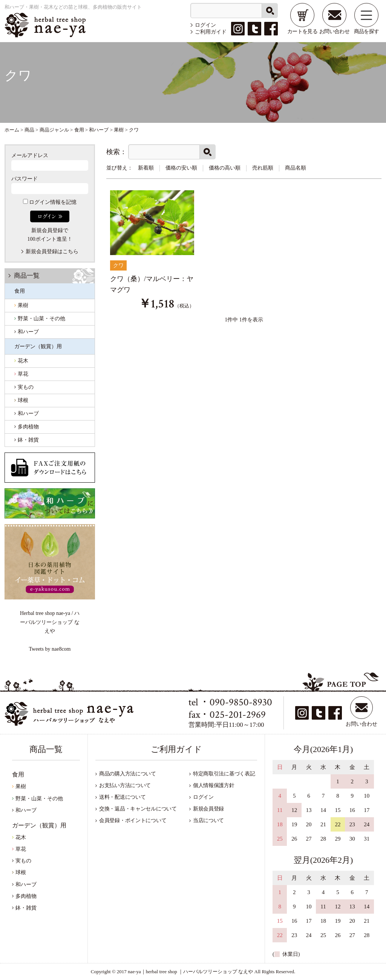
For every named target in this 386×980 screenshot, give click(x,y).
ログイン (205, 25)
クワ (118, 265)
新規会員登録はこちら (52, 251)
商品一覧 (27, 276)
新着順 (146, 168)
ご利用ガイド (211, 32)
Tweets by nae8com (50, 649)
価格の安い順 (181, 168)
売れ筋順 (263, 168)
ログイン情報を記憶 (50, 202)
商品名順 (296, 168)
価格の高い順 (225, 168)
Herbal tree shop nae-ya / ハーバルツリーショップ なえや (50, 622)
